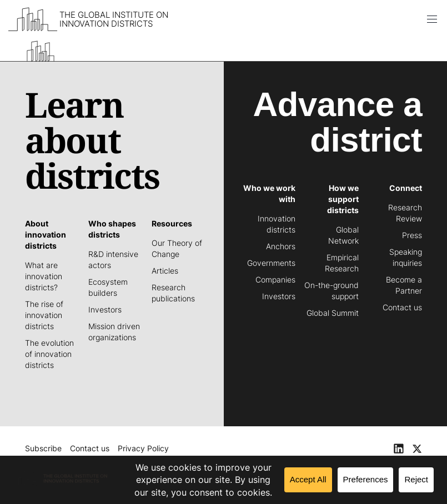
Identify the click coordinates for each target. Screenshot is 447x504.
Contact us (90, 448)
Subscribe (43, 448)
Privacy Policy (143, 448)
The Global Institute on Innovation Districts (114, 19)
